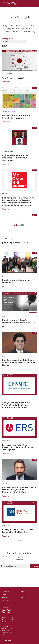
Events (4, 597)
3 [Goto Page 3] (20, 540)
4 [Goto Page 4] (22, 540)
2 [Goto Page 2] (18, 540)
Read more (7, 82)
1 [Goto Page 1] (17, 540)
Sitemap (22, 597)
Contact (22, 594)
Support (22, 591)
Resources (6, 601)
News (4, 594)
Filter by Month (8, 38)
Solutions (5, 591)
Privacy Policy (6, 640)
